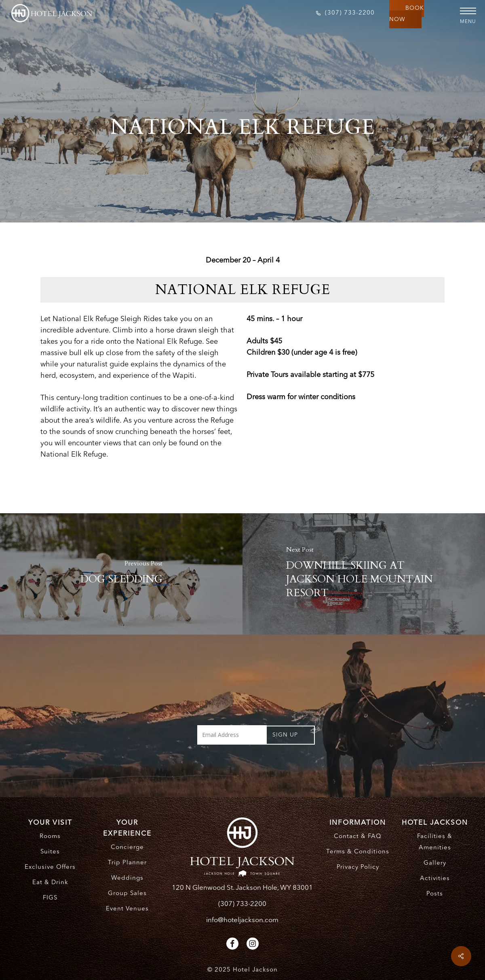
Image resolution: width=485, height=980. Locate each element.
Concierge (127, 848)
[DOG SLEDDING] (121, 574)
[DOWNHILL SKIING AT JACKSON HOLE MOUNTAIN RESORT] (364, 574)
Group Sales (127, 894)
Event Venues (127, 909)
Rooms (50, 837)
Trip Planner (127, 863)
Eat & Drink (50, 883)
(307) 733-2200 (242, 904)
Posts (435, 894)
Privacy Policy (358, 867)
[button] (465, 11)
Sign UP (285, 735)
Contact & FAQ (358, 837)
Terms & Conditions (358, 852)
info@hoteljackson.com (242, 920)
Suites (50, 852)
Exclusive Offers (50, 867)
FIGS (50, 898)
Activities (435, 879)
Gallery (435, 863)
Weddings (127, 878)
